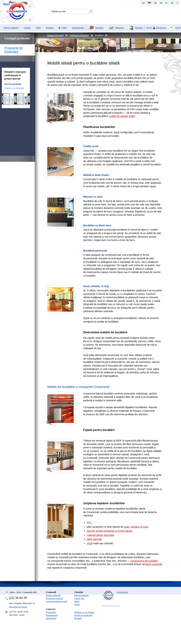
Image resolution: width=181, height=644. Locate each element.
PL (167, 3)
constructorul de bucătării (144, 561)
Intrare (149, 28)
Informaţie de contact (18, 607)
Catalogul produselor (79, 35)
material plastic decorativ (100, 535)
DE (161, 3)
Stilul (38, 28)
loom (146, 527)
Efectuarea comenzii (55, 598)
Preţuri (77, 604)
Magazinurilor (52, 615)
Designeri (99, 28)
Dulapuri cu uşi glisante (84, 612)
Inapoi (6, 4)
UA (172, 3)
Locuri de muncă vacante (57, 601)
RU (143, 3)
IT (177, 3)
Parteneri (139, 28)
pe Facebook (122, 592)
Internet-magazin (81, 595)
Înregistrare (161, 28)
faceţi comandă (154, 564)
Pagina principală (55, 35)
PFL (89, 523)
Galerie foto (79, 598)
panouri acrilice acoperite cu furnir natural (109, 531)
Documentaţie (78, 28)
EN (155, 3)
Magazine (120, 28)
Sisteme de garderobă (83, 615)
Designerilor (51, 618)
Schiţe (64, 28)
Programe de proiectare (14, 50)
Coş (177, 28)
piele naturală (94, 539)
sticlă (90, 543)
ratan (127, 527)
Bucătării (78, 618)
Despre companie (11, 28)
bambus (135, 527)
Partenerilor (51, 612)
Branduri (50, 28)
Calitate (27, 28)
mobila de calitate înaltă (122, 116)
